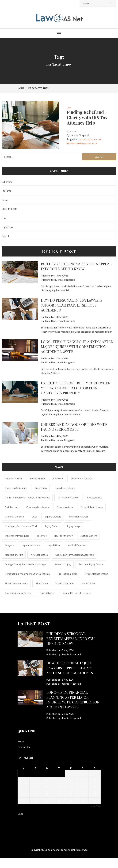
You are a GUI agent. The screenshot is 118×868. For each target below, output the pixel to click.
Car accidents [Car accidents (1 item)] (95, 497)
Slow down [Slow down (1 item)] (42, 583)
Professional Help (87, 144)
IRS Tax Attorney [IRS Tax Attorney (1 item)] (63, 536)
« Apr (20, 814)
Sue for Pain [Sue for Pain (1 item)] (88, 583)
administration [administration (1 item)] (13, 478)
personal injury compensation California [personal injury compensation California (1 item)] (27, 574)
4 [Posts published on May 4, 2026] (23, 780)
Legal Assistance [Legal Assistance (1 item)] (31, 545)
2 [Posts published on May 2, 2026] (83, 773)
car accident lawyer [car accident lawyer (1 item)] (69, 497)
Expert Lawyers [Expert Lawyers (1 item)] (53, 517)
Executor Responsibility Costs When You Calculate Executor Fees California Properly (76, 388)
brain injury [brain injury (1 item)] (41, 488)
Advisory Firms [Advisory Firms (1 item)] (37, 478)
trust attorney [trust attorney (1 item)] (47, 593)
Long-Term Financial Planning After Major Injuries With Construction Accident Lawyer (77, 347)
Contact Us (24, 747)
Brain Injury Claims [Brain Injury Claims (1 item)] (65, 488)
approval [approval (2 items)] (58, 478)
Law (69, 108)
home (5, 200)
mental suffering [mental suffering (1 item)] (14, 555)
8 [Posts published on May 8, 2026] (71, 780)
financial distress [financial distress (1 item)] (79, 517)
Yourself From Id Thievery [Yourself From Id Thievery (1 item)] (77, 593)
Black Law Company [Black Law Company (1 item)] (16, 488)
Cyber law (7, 182)
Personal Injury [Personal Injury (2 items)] (63, 564)
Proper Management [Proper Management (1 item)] (96, 574)
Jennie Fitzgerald (80, 135)
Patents (6, 236)
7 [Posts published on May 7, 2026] (59, 780)
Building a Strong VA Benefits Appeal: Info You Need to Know (77, 266)
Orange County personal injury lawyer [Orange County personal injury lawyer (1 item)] (26, 564)
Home (21, 741)
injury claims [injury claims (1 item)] (52, 526)
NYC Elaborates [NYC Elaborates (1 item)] (39, 555)
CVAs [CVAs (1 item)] (34, 517)
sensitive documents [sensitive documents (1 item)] (16, 583)
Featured (6, 191)
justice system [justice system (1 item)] (89, 536)
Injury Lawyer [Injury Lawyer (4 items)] (74, 526)
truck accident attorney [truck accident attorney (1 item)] (18, 593)
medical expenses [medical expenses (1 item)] (77, 545)
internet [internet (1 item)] (42, 536)
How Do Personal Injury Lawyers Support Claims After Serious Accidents (72, 305)
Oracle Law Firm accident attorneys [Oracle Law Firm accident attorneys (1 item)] (75, 555)
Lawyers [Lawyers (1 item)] (9, 545)
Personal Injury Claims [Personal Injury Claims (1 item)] (91, 564)
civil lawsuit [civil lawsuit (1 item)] (12, 507)
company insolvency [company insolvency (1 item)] (38, 507)
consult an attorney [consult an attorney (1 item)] (92, 507)
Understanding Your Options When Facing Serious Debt (74, 427)
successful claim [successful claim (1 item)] (65, 583)
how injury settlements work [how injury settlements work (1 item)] (21, 526)
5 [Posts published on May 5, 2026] (35, 780)
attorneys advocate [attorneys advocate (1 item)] (82, 478)
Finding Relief (86, 140)
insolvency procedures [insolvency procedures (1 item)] (17, 536)
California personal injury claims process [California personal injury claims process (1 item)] (27, 497)
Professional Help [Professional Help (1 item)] (67, 574)
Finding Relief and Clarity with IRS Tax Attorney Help (87, 117)
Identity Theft (9, 209)
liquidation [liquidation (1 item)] (54, 545)
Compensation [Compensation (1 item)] (65, 507)
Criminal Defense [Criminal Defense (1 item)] (14, 517)
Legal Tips (7, 227)
